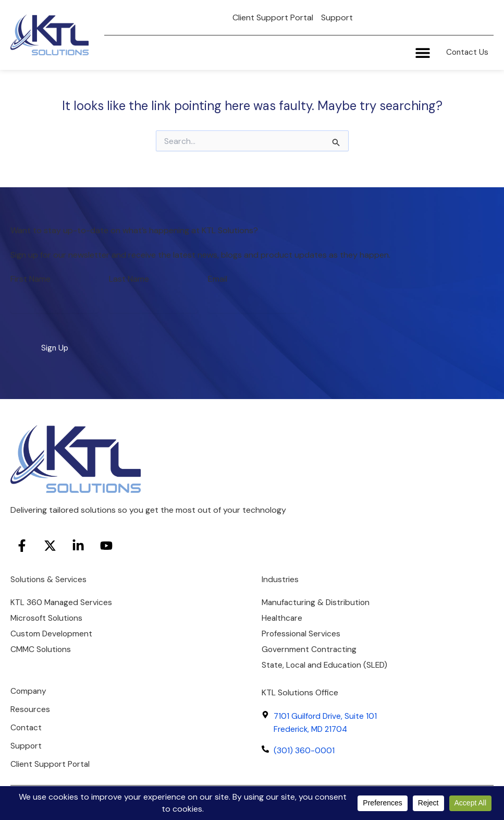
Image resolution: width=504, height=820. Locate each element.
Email (218, 273)
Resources (30, 708)
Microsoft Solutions (48, 614)
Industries (280, 574)
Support (337, 17)
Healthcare (282, 614)
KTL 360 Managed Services (62, 598)
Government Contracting (310, 646)
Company (29, 689)
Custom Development (52, 630)
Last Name (129, 273)
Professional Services (302, 630)
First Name (30, 273)
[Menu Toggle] (419, 54)
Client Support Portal (273, 17)
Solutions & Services (49, 574)
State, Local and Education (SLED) (327, 662)
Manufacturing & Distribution (317, 598)
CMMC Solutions (42, 646)
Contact (27, 726)
